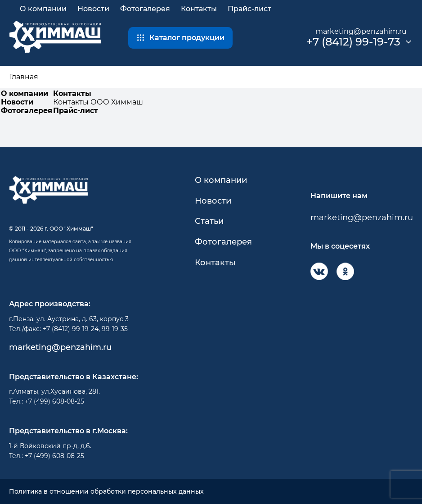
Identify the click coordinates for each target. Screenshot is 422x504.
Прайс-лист (249, 9)
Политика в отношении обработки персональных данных (106, 492)
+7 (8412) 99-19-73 (353, 42)
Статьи (209, 221)
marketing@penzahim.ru (361, 31)
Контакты (199, 9)
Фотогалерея (145, 9)
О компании (43, 9)
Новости (93, 9)
